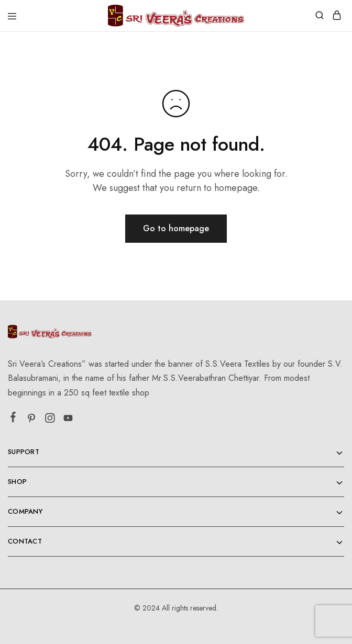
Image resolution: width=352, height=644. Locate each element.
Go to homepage (176, 228)
